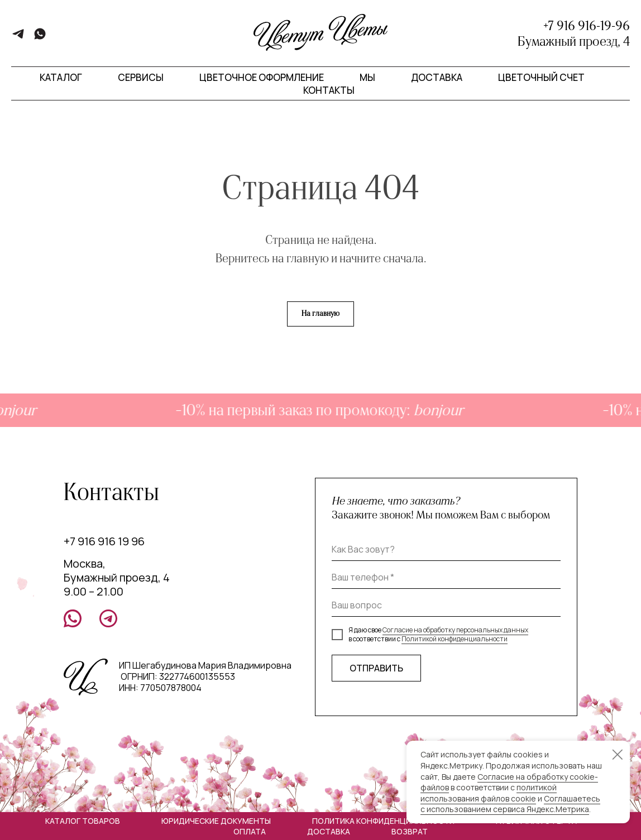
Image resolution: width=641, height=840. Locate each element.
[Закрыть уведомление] (618, 755)
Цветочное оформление (262, 77)
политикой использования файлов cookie (489, 793)
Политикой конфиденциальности (455, 639)
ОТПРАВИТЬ (376, 668)
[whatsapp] (40, 38)
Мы (367, 77)
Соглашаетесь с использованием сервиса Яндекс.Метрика (510, 804)
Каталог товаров (83, 821)
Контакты (329, 90)
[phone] (446, 578)
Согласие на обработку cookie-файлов (509, 782)
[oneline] (446, 606)
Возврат (410, 831)
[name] (446, 550)
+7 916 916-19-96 (587, 26)
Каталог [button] (61, 77)
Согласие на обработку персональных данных (455, 630)
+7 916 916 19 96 (104, 541)
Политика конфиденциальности (383, 821)
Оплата (250, 831)
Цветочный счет (541, 77)
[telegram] (18, 38)
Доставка (437, 77)
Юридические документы (216, 821)
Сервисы (141, 77)
